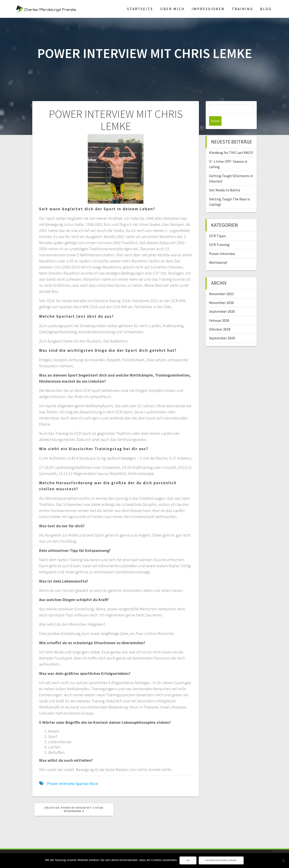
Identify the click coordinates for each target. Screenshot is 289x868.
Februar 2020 (219, 311)
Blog (266, 9)
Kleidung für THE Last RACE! (231, 143)
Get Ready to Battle (225, 181)
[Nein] (283, 861)
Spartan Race (87, 784)
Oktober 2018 (220, 320)
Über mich (172, 9)
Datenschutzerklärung (221, 861)
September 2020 (222, 302)
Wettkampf (218, 253)
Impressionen (208, 9)
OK (188, 861)
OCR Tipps (217, 226)
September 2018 (222, 329)
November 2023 (221, 284)
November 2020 (221, 293)
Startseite (140, 9)
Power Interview (61, 784)
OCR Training (219, 235)
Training (242, 9)
